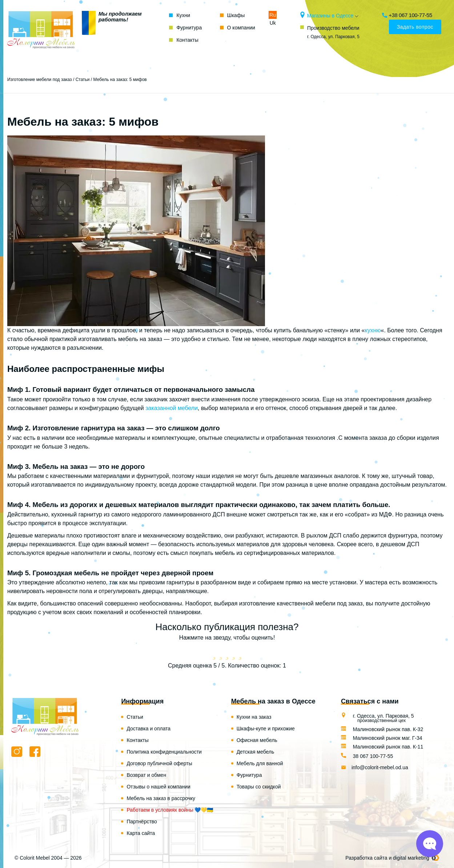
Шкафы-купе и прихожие (266, 729)
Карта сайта (141, 833)
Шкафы (236, 15)
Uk (273, 23)
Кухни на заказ (254, 717)
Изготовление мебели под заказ (40, 80)
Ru (273, 15)
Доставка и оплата (148, 729)
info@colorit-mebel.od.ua (380, 767)
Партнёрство (142, 822)
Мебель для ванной (260, 763)
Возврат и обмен (146, 775)
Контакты (187, 40)
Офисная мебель (257, 740)
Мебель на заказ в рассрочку (161, 798)
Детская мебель (256, 752)
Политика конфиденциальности (164, 752)
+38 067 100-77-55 (408, 15)
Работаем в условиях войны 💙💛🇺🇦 (170, 810)
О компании (241, 28)
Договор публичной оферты (159, 763)
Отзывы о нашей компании (158, 787)
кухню (373, 330)
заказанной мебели (172, 408)
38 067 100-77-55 (370, 756)
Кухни (183, 15)
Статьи (83, 80)
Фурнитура (189, 28)
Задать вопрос (415, 27)
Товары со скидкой (259, 787)
